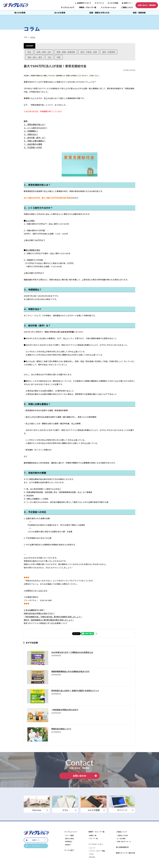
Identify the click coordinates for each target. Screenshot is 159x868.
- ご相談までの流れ (122, 835)
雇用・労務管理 (109, 52)
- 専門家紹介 (68, 842)
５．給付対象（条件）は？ (35, 138)
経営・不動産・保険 (89, 52)
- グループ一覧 (93, 838)
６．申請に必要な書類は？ (35, 141)
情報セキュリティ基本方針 (126, 853)
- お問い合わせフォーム (123, 842)
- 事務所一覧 (92, 835)
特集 (59, 57)
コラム (33, 37)
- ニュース (92, 848)
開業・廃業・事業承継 (66, 52)
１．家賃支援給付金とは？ (35, 124)
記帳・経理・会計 (44, 52)
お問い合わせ (85, 776)
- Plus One (92, 857)
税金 (29, 52)
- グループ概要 (69, 835)
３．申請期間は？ (31, 131)
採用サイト (127, 3)
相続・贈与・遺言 (35, 57)
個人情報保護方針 (122, 847)
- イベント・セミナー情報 (97, 851)
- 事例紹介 (68, 845)
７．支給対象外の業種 (33, 144)
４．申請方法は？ (31, 134)
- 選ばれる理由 (69, 838)
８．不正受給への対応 (33, 147)
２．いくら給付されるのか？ (36, 128)
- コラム (91, 854)
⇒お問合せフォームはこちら (36, 590)
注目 (49, 57)
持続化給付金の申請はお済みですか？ (39, 613)
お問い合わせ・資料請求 (147, 5)
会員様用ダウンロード (84, 3)
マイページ (100, 3)
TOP (25, 37)
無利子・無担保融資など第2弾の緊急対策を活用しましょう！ (49, 620)
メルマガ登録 (114, 3)
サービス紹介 (69, 850)
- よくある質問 (121, 838)
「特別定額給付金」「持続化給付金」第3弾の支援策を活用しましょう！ (53, 617)
